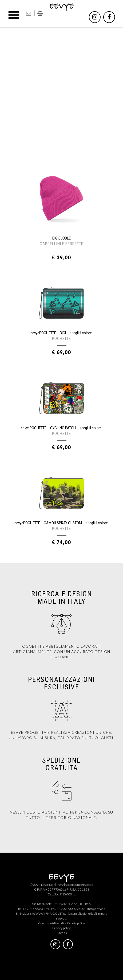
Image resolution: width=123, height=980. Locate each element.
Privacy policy (61, 928)
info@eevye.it (96, 909)
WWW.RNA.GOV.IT (49, 913)
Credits (62, 933)
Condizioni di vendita (52, 923)
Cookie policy (76, 923)
